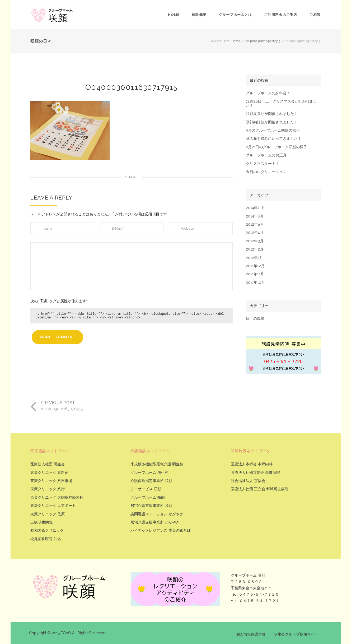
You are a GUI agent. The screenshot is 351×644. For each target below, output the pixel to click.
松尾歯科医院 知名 (46, 539)
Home (174, 15)
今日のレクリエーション (266, 172)
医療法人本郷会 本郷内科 (252, 464)
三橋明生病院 (41, 522)
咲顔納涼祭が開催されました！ (272, 122)
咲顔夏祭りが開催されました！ (272, 114)
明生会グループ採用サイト (296, 634)
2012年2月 (255, 249)
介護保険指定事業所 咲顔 (151, 481)
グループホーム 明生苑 (149, 473)
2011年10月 (255, 283)
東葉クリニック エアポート (53, 506)
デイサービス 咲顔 (146, 489)
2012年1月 (254, 258)
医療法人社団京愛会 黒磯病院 (255, 473)
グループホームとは (235, 15)
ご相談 (315, 15)
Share (132, 177)
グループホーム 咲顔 (148, 497)
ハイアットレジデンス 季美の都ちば (161, 531)
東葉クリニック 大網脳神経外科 (57, 497)
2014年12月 (256, 208)
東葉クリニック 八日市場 (51, 481)
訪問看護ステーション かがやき (157, 514)
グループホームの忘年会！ (268, 93)
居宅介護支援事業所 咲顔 (151, 506)
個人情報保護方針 (251, 634)
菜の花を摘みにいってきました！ (274, 139)
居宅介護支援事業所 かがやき (155, 522)
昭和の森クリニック (47, 531)
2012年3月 (255, 241)
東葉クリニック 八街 (48, 489)
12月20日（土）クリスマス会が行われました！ (281, 103)
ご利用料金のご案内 (281, 15)
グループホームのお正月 (266, 155)
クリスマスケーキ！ (263, 164)
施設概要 (199, 15)
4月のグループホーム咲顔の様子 (273, 130)
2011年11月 (255, 274)
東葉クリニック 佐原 (48, 514)
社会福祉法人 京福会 (248, 481)
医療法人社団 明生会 (48, 464)
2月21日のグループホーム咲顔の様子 (277, 147)
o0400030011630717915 (263, 41)
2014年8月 (255, 216)
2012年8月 (255, 224)
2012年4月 (255, 233)
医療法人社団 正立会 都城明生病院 (260, 489)
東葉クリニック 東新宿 (49, 473)
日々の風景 (255, 319)
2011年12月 (255, 266)
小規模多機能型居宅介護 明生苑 (157, 464)
